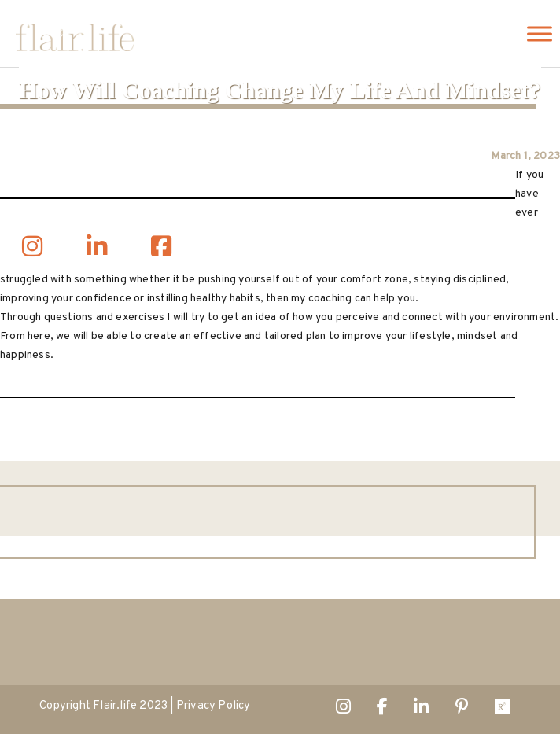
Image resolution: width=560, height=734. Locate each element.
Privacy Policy (214, 706)
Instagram (343, 710)
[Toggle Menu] (540, 33)
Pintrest (462, 710)
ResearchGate (502, 710)
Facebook (382, 710)
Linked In (421, 710)
